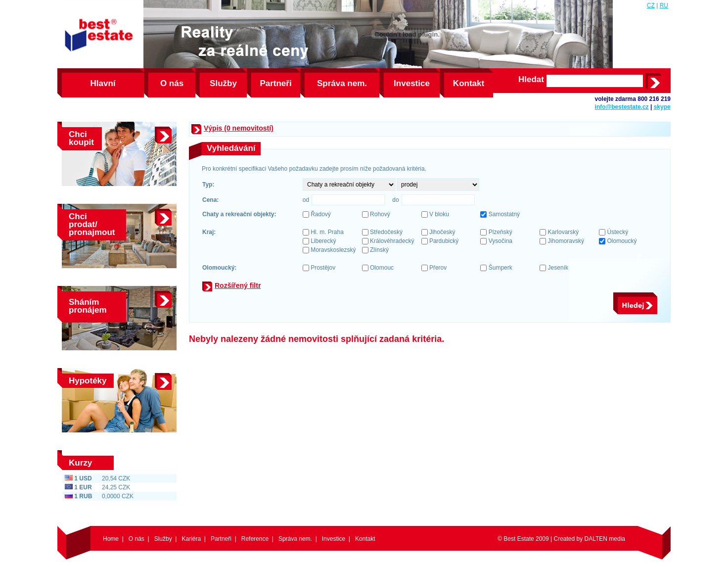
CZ (651, 5)
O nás (172, 83)
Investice (412, 83)
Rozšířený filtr (238, 285)
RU (664, 5)
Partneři (275, 83)
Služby (223, 83)
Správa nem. (342, 83)
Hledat (531, 80)
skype (662, 107)
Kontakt (469, 83)
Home (111, 539)
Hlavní (103, 83)
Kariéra (191, 539)
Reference (255, 539)
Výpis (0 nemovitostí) (239, 128)
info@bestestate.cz (622, 107)
